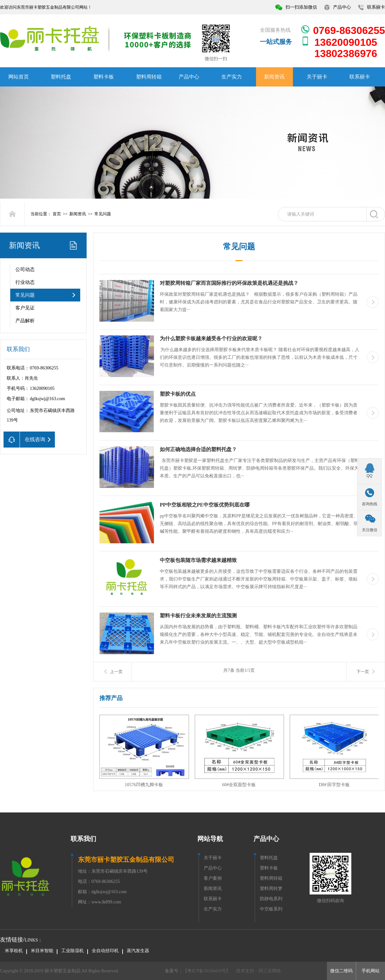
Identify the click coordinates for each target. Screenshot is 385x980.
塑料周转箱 (149, 77)
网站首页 (19, 77)
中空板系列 (271, 909)
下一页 (363, 672)
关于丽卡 (317, 77)
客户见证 (25, 308)
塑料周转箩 (271, 889)
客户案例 (213, 878)
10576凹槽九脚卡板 (144, 785)
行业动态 (25, 282)
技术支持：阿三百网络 (259, 971)
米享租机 (14, 951)
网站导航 (210, 839)
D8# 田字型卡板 (334, 785)
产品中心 (342, 7)
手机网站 (371, 971)
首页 (57, 214)
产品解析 (25, 321)
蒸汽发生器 (138, 951)
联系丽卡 (376, 7)
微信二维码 (341, 971)
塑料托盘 (61, 77)
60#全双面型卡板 (239, 785)
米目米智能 (42, 951)
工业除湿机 (73, 951)
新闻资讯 (274, 77)
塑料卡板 (104, 77)
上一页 (116, 672)
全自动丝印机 (105, 951)
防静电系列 (271, 899)
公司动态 (25, 269)
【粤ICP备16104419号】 (207, 971)
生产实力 (232, 77)
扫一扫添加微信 (301, 7)
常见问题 (103, 214)
